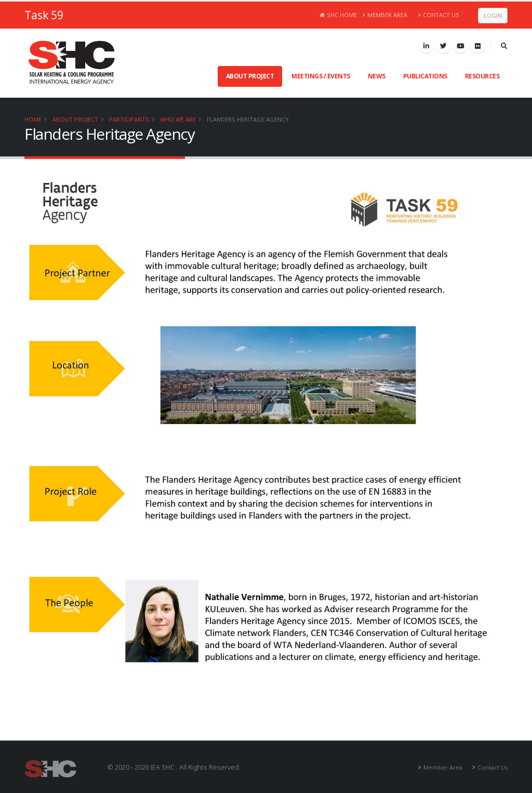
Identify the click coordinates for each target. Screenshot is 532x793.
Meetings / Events (321, 76)
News (377, 76)
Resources (482, 76)
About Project (250, 76)
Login (493, 15)
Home (33, 119)
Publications (425, 76)
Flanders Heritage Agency (248, 119)
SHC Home (338, 15)
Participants (129, 119)
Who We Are (178, 119)
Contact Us (439, 15)
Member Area (385, 15)
